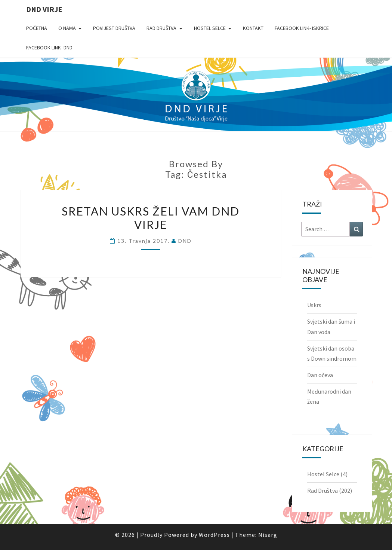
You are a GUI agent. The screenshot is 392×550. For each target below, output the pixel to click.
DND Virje (44, 9)
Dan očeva (320, 375)
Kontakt (253, 28)
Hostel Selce (210, 28)
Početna (37, 28)
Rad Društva (161, 28)
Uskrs (314, 305)
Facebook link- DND (49, 48)
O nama (67, 28)
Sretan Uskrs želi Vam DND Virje (151, 218)
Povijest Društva (114, 28)
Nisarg (268, 535)
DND (185, 241)
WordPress (214, 535)
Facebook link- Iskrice (302, 28)
